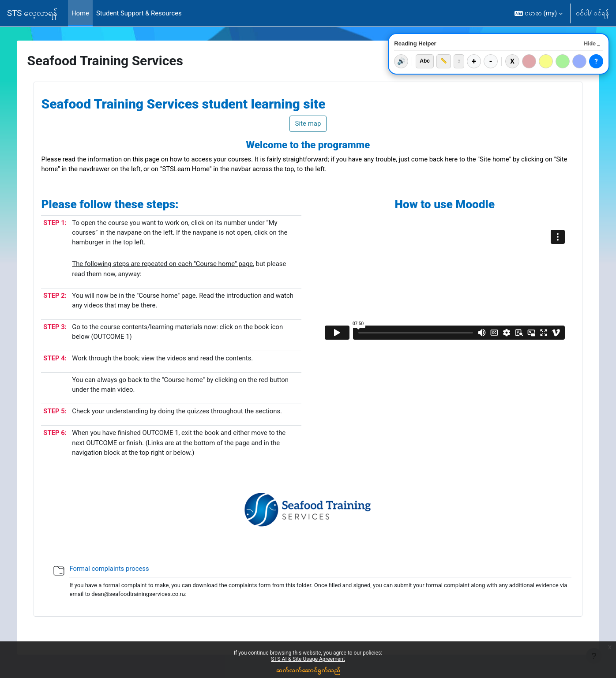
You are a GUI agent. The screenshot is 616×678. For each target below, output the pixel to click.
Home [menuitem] (80, 13)
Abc (425, 61)
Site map (308, 124)
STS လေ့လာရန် (32, 13)
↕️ (459, 61)
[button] (539, 13)
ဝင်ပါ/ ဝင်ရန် (592, 13)
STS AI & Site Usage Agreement (308, 659)
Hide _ (592, 43)
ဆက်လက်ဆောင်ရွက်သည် (308, 670)
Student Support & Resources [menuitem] (139, 13)
